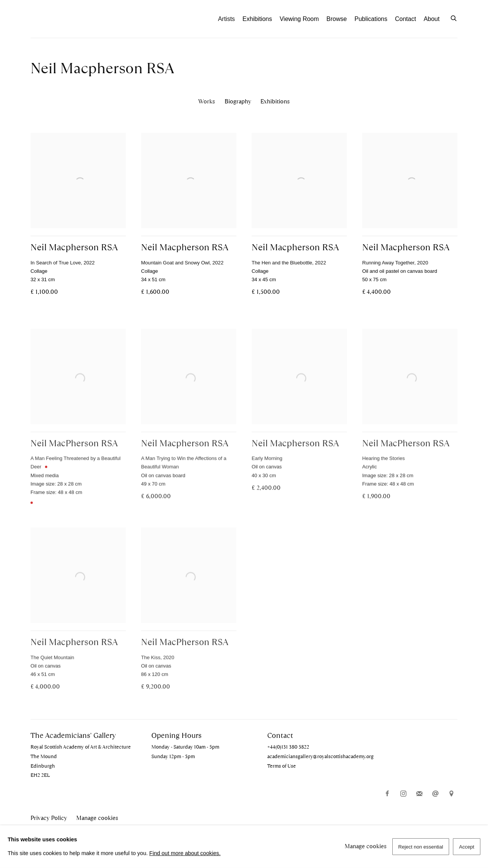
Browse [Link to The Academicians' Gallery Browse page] (336, 19)
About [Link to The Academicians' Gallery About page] (432, 19)
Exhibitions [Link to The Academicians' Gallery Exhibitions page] (257, 19)
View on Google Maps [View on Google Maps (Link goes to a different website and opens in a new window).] (451, 794)
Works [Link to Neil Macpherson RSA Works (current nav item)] (207, 101)
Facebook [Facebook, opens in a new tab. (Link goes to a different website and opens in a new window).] (387, 794)
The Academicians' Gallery (72, 19)
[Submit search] (454, 18)
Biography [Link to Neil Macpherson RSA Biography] (238, 101)
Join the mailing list (419, 794)
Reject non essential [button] (421, 847)
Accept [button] (467, 847)
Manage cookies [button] (97, 818)
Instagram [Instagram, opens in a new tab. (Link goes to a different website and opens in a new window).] (403, 794)
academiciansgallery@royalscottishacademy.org (320, 756)
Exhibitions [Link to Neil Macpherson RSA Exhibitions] (275, 101)
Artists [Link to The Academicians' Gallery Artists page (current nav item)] (226, 19)
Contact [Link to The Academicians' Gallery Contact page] (405, 19)
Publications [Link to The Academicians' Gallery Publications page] (371, 19)
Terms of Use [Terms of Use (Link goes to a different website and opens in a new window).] (282, 766)
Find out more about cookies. (185, 853)
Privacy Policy (49, 818)
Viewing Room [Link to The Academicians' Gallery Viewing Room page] (299, 19)
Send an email (435, 794)
